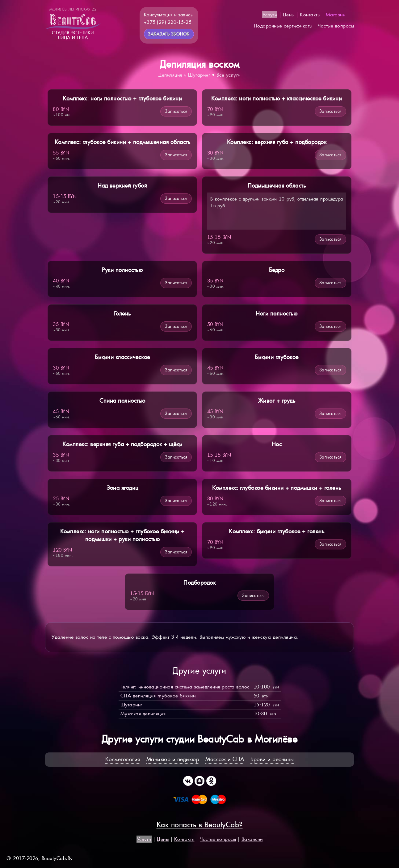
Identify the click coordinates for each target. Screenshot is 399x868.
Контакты (310, 15)
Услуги (270, 15)
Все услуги (229, 75)
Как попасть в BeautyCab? (200, 825)
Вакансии (252, 839)
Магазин (336, 15)
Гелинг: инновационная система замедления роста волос (185, 687)
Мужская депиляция (143, 714)
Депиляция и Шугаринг (184, 75)
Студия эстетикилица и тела (73, 23)
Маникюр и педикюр (173, 759)
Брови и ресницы (272, 759)
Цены (289, 15)
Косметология (123, 759)
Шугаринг (131, 705)
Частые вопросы (336, 26)
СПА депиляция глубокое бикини (158, 696)
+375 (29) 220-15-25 (168, 22)
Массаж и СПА (225, 759)
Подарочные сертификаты (283, 26)
